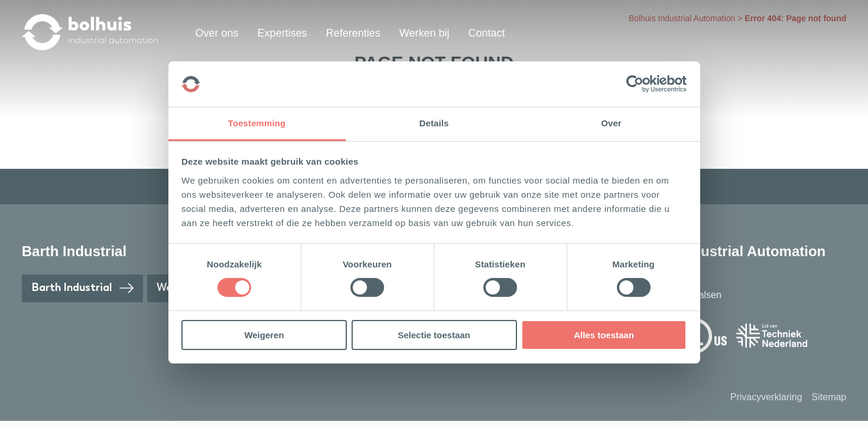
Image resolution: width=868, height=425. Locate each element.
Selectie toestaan (434, 335)
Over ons (217, 33)
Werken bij (425, 33)
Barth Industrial (82, 288)
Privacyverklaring (766, 397)
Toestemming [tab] (257, 123)
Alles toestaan (604, 335)
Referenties (353, 33)
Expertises (282, 33)
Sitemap (829, 397)
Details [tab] (434, 123)
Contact (486, 33)
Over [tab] (611, 123)
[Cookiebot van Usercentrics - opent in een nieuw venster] (635, 84)
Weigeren (264, 335)
